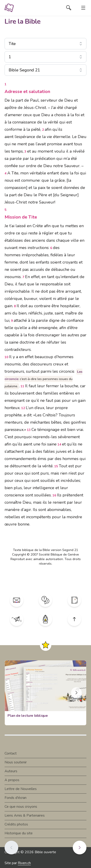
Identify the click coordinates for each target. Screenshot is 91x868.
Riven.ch (24, 863)
